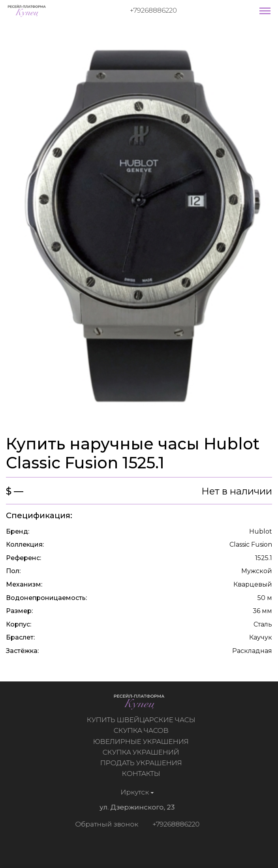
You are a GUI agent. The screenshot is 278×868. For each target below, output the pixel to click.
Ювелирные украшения (143, 742)
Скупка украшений (143, 752)
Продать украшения (143, 763)
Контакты (143, 774)
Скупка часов (143, 730)
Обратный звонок (105, 824)
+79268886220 (153, 10)
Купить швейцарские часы (143, 720)
